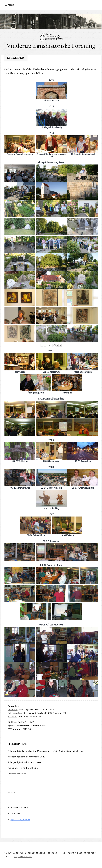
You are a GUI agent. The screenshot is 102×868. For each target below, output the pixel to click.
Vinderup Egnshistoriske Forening (51, 46)
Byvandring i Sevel (19, 819)
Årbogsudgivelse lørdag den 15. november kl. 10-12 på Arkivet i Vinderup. (42, 751)
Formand (12, 710)
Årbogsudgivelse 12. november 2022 (25, 757)
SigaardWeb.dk (23, 857)
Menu (11, 5)
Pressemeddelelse (16, 774)
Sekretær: (12, 713)
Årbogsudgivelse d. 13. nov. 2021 (23, 762)
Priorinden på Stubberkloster (22, 768)
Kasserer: (12, 716)
